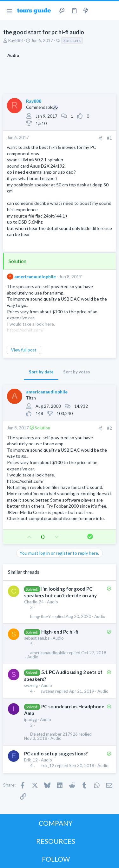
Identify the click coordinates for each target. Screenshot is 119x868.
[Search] (110, 11)
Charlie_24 (34, 602)
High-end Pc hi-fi (60, 632)
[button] (9, 11)
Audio (53, 602)
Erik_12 (31, 760)
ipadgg (30, 719)
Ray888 (16, 40)
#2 (109, 428)
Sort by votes (77, 372)
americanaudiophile (35, 277)
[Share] (100, 138)
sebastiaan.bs (37, 638)
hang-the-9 (40, 617)
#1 (109, 138)
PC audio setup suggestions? (56, 753)
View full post (24, 350)
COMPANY (56, 823)
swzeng (31, 685)
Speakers (72, 40)
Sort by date (41, 372)
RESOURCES (56, 841)
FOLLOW (56, 859)
